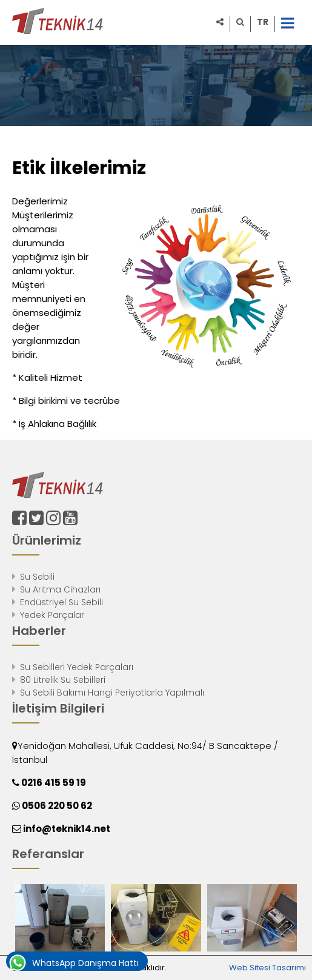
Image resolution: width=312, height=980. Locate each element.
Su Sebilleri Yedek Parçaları (77, 667)
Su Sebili (37, 577)
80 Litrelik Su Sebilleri (63, 680)
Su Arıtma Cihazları (60, 589)
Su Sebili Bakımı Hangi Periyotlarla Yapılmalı (112, 693)
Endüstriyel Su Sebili (61, 602)
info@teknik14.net (66, 829)
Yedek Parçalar (52, 615)
